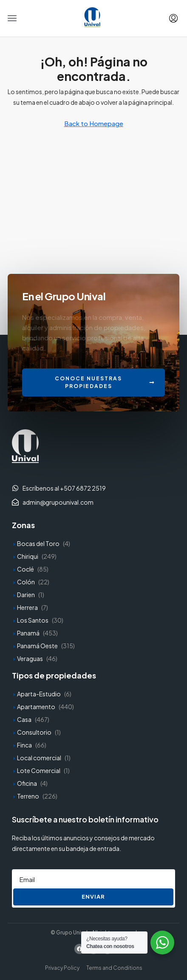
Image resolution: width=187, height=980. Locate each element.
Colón (26, 582)
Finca (24, 745)
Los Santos (33, 620)
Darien (26, 595)
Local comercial (39, 758)
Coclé (25, 569)
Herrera (27, 607)
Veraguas (30, 658)
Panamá (28, 633)
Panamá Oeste (37, 646)
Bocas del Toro (38, 543)
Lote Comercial (39, 770)
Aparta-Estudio (39, 694)
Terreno (28, 796)
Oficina (27, 783)
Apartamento (36, 707)
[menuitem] (173, 18)
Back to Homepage (94, 123)
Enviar (93, 897)
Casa (24, 719)
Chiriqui (28, 556)
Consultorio (34, 732)
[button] (12, 18)
